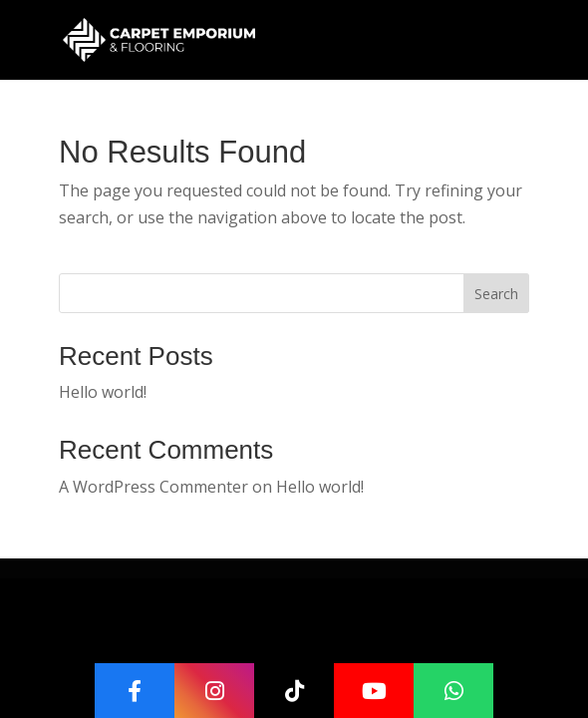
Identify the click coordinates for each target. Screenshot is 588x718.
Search (496, 294)
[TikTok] (294, 691)
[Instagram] (214, 691)
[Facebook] (135, 691)
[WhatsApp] (453, 691)
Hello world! (103, 392)
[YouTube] (374, 691)
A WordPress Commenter (153, 487)
